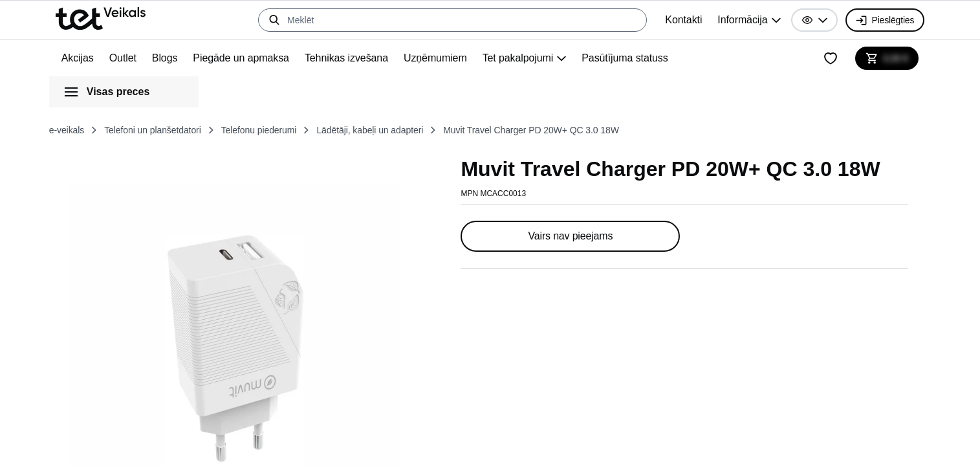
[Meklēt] (443, 20)
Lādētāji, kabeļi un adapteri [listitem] (411, 130)
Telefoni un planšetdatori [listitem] (167, 130)
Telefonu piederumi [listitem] (287, 130)
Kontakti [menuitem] (670, 20)
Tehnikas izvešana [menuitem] (362, 58)
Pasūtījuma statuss (657, 58)
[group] (739, 20)
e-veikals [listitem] (70, 130)
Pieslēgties (881, 20)
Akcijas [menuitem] (79, 58)
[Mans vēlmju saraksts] (827, 58)
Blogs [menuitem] (172, 58)
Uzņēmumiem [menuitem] (455, 58)
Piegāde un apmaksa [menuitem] (252, 58)
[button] (807, 20)
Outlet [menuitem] (127, 58)
